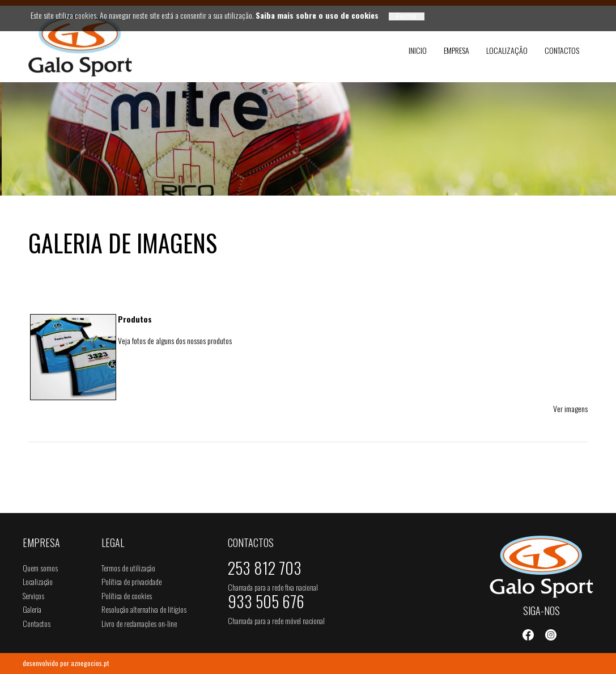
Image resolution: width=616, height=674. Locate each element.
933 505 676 (266, 604)
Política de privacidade (131, 581)
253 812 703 (265, 570)
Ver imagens (570, 408)
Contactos (562, 50)
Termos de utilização (128, 568)
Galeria (32, 609)
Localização (507, 50)
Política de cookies (127, 595)
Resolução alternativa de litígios (144, 609)
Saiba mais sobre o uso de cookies (317, 15)
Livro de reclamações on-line (139, 623)
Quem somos (40, 568)
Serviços (33, 595)
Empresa (456, 50)
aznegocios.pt (90, 663)
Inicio (418, 50)
